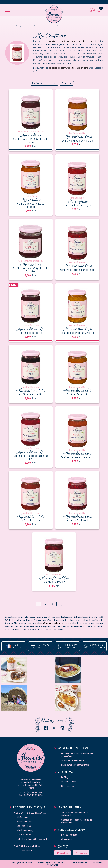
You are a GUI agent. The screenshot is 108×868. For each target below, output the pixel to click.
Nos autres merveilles (27, 846)
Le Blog (65, 777)
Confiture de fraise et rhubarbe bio (77, 457)
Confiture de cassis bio (31, 333)
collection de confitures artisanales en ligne (68, 68)
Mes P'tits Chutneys (26, 830)
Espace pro (63, 853)
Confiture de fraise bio (31, 520)
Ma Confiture (22, 817)
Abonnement (67, 839)
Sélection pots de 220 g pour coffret (33, 839)
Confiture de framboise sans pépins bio (31, 457)
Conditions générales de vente (20, 862)
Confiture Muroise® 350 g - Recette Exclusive (31, 141)
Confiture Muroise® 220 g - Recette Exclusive (31, 270)
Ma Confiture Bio (24, 822)
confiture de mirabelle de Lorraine (56, 623)
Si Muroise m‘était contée (72, 760)
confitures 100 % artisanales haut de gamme (71, 41)
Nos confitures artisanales (30, 813)
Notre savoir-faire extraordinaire (75, 765)
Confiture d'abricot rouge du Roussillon (31, 205)
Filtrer (64, 83)
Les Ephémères (24, 835)
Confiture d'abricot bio (77, 394)
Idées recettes (68, 786)
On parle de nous (68, 782)
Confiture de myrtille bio (31, 394)
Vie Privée (62, 862)
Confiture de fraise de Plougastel (77, 205)
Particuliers (81, 853)
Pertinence (37, 83)
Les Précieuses (24, 826)
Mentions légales (45, 862)
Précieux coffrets (69, 835)
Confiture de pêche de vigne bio (77, 141)
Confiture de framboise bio (77, 520)
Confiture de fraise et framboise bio (77, 270)
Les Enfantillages (24, 850)
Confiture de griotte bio (54, 582)
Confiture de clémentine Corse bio (77, 333)
